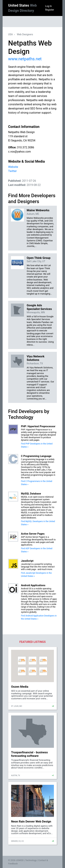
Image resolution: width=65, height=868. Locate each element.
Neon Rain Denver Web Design (31, 821)
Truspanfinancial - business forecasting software (29, 754)
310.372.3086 (25, 147)
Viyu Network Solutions (36, 358)
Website (13, 167)
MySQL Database (31, 494)
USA (10, 34)
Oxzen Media (20, 687)
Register (49, 10)
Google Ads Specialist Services (39, 307)
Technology (31, 860)
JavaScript (27, 561)
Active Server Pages (33, 534)
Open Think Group (39, 258)
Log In (48, 6)
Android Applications (33, 585)
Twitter (12, 171)
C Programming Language (36, 456)
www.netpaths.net (25, 59)
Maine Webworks (38, 210)
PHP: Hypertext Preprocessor (38, 426)
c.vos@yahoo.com (19, 152)
